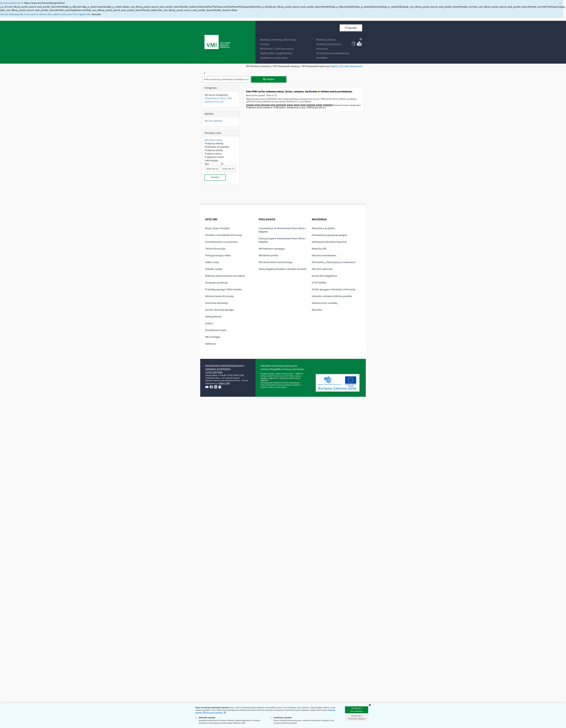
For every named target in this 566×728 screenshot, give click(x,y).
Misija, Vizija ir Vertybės (217, 228)
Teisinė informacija (215, 249)
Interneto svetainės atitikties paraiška (332, 296)
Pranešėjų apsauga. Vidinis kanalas (223, 289)
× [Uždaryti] (560, 3)
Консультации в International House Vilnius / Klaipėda (282, 240)
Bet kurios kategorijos (216, 95)
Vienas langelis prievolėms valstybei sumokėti (283, 269)
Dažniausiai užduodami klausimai (329, 242)
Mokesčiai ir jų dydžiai (323, 228)
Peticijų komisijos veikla (218, 256)
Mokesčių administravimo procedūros (225, 276)
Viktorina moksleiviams (324, 256)
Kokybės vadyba (214, 269)
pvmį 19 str (311, 105)
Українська (356, 66)
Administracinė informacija (219, 296)
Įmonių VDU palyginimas (325, 276)
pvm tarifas (328, 105)
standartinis (281, 105)
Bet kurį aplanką (213, 121)
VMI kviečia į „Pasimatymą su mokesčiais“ (334, 262)
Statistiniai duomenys (217, 303)
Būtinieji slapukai (205, 718)
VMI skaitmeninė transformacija (275, 262)
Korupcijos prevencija (216, 283)
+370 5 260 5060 (214, 372)
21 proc (319, 105)
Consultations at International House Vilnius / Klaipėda (282, 230)
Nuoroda (97, 14)
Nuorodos (317, 310)
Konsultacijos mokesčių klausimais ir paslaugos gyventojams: (225, 367)
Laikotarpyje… (212, 160)
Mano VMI (225, 383)
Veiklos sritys (212, 262)
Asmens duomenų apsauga (219, 310)
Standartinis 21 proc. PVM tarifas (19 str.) (218, 100)
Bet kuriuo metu (213, 140)
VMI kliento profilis (268, 256)
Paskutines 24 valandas (217, 147)
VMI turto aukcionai (322, 269)
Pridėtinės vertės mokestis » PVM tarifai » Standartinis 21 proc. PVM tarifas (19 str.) (286, 108)
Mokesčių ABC (319, 249)
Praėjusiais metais (214, 157)
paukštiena (265, 105)
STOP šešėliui (319, 283)
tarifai (290, 105)
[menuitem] (278, 40)
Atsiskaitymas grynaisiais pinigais (329, 235)
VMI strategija (213, 337)
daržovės (250, 105)
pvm (273, 105)
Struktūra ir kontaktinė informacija (224, 235)
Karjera (209, 323)
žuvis (303, 105)
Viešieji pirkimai (213, 317)
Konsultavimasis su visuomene (221, 242)
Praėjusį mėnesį (213, 154)
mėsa (257, 105)
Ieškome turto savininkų (325, 303)
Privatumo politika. (215, 713)
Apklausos (211, 344)
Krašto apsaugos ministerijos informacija (334, 289)
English (334, 66)
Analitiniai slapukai (281, 718)
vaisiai (297, 105)
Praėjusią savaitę (214, 150)
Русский (344, 66)
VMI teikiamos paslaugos (272, 249)
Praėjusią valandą (214, 143)
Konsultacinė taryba (216, 330)
